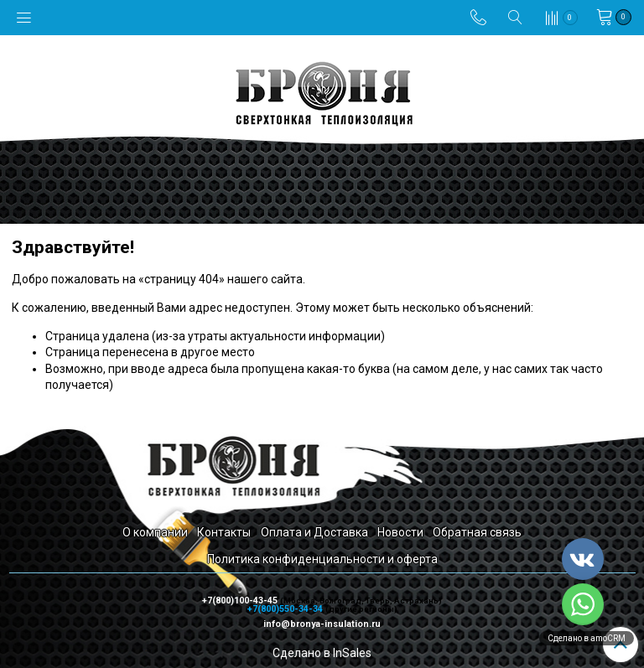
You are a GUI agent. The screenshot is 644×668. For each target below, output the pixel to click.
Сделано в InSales (322, 653)
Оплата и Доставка (314, 532)
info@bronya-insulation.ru (322, 624)
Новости (400, 532)
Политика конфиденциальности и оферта (322, 559)
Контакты (224, 532)
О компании (155, 532)
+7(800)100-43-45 (241, 601)
